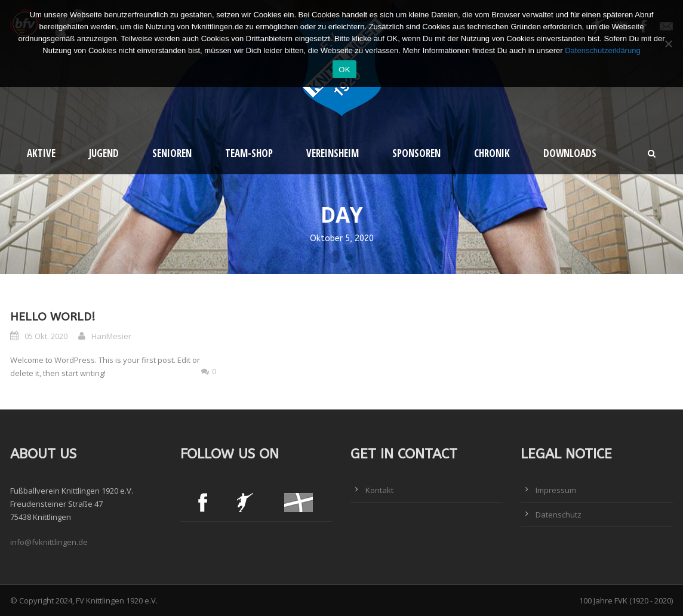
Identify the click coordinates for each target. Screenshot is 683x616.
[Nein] (668, 44)
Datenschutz (559, 515)
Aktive (41, 153)
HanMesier (111, 336)
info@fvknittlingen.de (49, 542)
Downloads (570, 153)
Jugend (104, 153)
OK (344, 70)
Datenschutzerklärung (602, 50)
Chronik (492, 153)
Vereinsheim (333, 153)
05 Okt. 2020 (46, 336)
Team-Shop (249, 153)
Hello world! (53, 317)
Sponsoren (416, 153)
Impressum (556, 490)
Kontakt (379, 490)
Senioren (172, 153)
